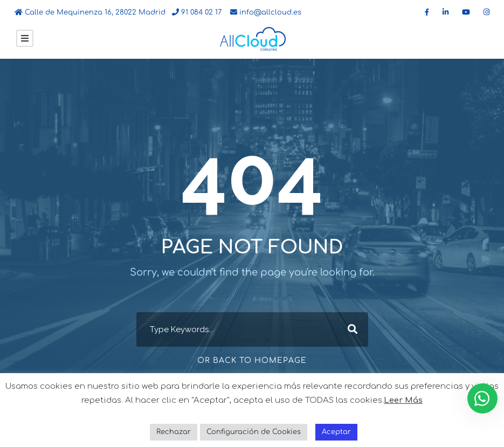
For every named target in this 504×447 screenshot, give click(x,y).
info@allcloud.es (266, 12)
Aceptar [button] (336, 432)
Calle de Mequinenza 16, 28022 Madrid (90, 12)
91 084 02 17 (197, 12)
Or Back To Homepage (252, 360)
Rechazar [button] (174, 432)
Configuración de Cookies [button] (254, 432)
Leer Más (403, 400)
